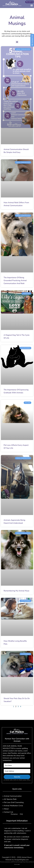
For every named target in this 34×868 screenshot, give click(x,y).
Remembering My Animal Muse (16, 591)
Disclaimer (14, 814)
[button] (32, 5)
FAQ (21, 814)
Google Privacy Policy (24, 862)
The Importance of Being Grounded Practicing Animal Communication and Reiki (15, 280)
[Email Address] (17, 771)
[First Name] (17, 765)
